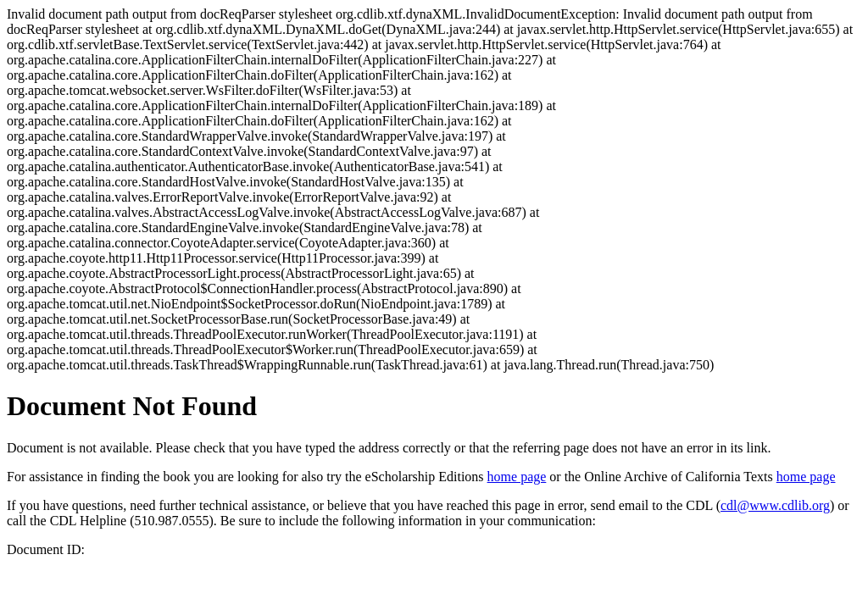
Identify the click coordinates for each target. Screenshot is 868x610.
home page (517, 477)
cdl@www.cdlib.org (775, 505)
